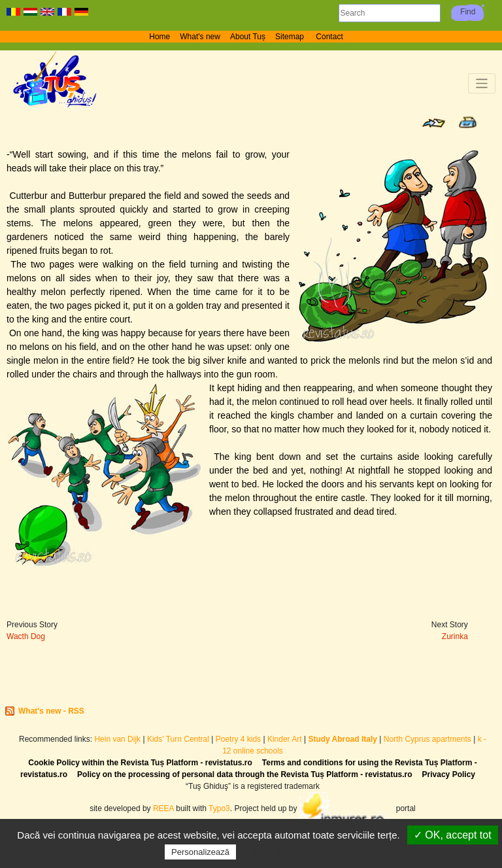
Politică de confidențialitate (297, 852)
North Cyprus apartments (427, 739)
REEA (163, 808)
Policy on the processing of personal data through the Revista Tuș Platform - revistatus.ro (245, 774)
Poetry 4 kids (238, 739)
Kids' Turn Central (178, 739)
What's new (200, 37)
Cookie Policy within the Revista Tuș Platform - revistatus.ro (140, 763)
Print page (468, 122)
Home (159, 37)
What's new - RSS (51, 711)
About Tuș (248, 37)
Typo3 (219, 808)
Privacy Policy (449, 774)
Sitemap (291, 37)
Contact (329, 37)
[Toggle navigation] (482, 83)
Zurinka (455, 636)
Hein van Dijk (117, 739)
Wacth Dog (26, 636)
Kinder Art (285, 739)
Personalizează (200, 852)
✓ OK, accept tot (453, 835)
